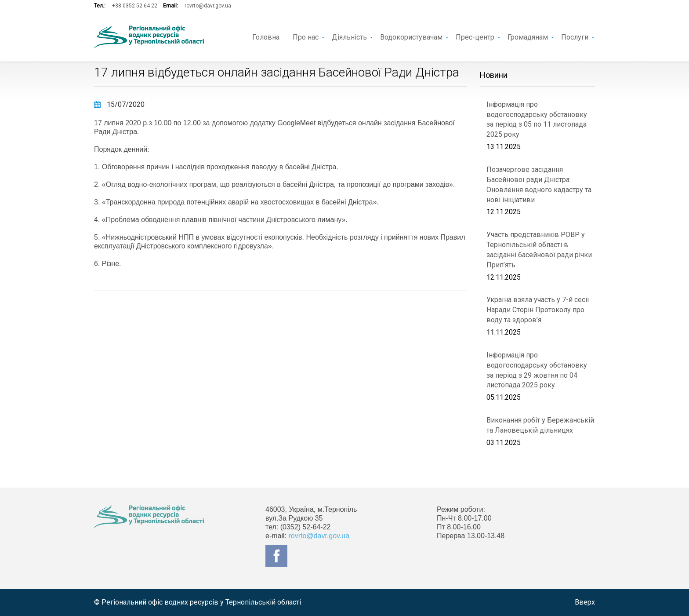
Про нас (306, 36)
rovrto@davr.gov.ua (208, 6)
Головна (266, 36)
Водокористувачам (411, 36)
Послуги (575, 36)
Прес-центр (475, 36)
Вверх (585, 602)
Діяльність (349, 36)
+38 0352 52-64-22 (135, 6)
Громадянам (528, 36)
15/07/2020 (119, 104)
